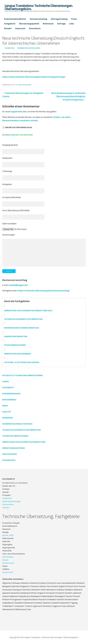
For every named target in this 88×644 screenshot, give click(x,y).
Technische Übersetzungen (15, 436)
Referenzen (48, 24)
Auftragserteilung (59, 19)
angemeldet (17, 112)
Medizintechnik (8, 563)
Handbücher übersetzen (16, 336)
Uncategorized (25, 85)
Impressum (20, 28)
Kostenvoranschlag (38, 19)
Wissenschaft (9, 460)
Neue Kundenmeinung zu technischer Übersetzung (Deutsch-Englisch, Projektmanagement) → (69, 96)
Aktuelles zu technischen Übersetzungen (22, 375)
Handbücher (7, 498)
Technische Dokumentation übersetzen (23, 319)
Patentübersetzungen (15, 345)
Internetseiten (8, 504)
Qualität (7, 412)
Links (72, 24)
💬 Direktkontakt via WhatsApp (18, 135)
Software (6, 507)
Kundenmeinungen (11, 393)
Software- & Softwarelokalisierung (22, 362)
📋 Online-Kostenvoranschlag (17, 127)
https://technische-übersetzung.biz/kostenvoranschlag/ (44, 291)
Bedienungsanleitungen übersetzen (21, 328)
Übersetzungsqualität (29, 24)
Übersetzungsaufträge (14, 448)
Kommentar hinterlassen (29, 48)
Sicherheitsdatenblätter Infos (17, 424)
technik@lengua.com (18, 285)
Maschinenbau (9, 400)
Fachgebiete (10, 24)
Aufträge (61, 24)
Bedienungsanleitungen (11, 501)
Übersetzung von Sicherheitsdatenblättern (24, 442)
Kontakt (8, 28)
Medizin (5, 560)
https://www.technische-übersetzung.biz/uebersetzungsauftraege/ (34, 77)
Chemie (5, 381)
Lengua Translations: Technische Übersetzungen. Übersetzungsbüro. (39, 7)
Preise (74, 19)
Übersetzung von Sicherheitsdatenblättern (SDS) (28, 310)
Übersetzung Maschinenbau (18, 354)
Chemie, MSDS (8, 535)
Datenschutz (35, 28)
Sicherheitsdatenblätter (15, 19)
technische (10, 48)
